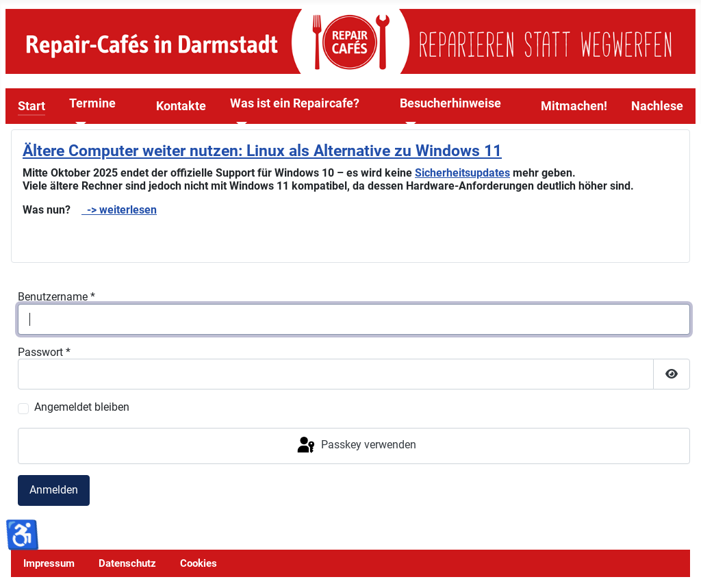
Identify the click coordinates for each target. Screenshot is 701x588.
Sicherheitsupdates (462, 173)
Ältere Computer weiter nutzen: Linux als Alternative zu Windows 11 (262, 151)
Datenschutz (127, 563)
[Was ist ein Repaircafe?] (239, 125)
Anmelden (54, 490)
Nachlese (657, 106)
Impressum (49, 563)
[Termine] (78, 125)
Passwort (44, 352)
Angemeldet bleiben (82, 407)
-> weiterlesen (119, 210)
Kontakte (181, 106)
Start (31, 106)
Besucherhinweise (450, 103)
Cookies (199, 563)
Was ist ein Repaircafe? (295, 103)
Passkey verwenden (356, 446)
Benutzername (56, 297)
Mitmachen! (574, 106)
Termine (92, 103)
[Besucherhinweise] (408, 125)
